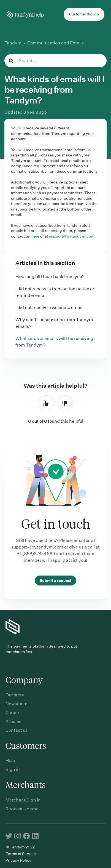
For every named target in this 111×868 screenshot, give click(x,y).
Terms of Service (21, 854)
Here (35, 236)
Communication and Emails (55, 43)
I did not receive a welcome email (49, 307)
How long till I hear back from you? (50, 277)
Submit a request (55, 581)
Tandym (13, 43)
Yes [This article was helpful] (46, 403)
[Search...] (55, 61)
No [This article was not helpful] (65, 403)
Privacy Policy (18, 860)
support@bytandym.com (72, 236)
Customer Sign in (84, 14)
